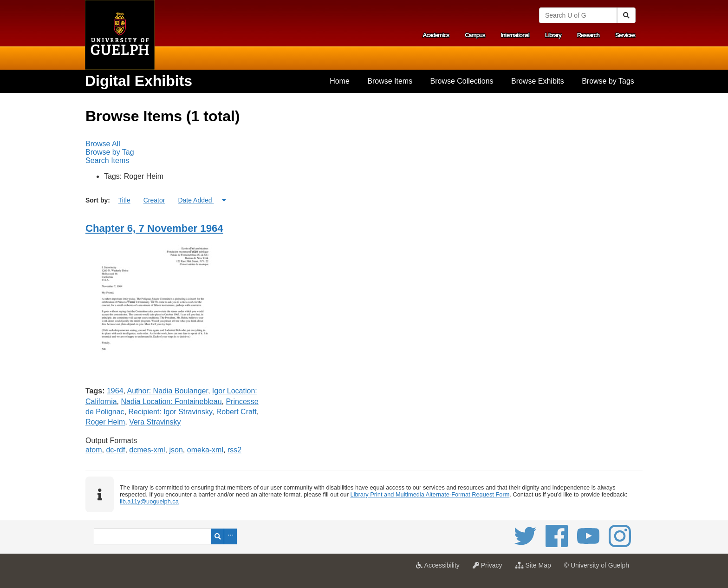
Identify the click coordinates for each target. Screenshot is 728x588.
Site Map (536, 568)
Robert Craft (237, 412)
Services (625, 35)
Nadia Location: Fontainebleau (171, 402)
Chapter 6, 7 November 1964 (154, 228)
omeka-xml (205, 450)
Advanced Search (231, 536)
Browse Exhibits (538, 81)
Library (553, 35)
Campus (475, 35)
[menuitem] (340, 81)
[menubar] (364, 152)
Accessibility (440, 568)
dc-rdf (115, 450)
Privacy (490, 568)
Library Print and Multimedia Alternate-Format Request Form (430, 494)
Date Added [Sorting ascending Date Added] (196, 200)
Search (218, 536)
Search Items (107, 160)
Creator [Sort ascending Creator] (154, 200)
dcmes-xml (147, 450)
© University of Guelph (597, 565)
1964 (115, 391)
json (176, 450)
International (515, 35)
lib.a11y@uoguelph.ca (149, 501)
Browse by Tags (608, 81)
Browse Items (390, 81)
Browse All (103, 144)
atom (94, 450)
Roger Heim (105, 422)
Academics (436, 35)
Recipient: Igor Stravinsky (170, 412)
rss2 (234, 450)
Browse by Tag (110, 152)
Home (340, 81)
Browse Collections (462, 81)
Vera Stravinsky (155, 422)
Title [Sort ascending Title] (124, 200)
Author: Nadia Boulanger (168, 391)
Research (588, 35)
